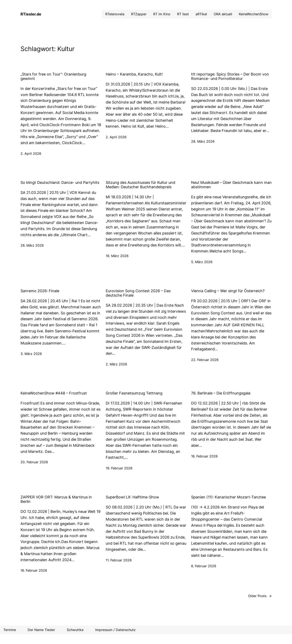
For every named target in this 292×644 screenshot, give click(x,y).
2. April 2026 (31, 154)
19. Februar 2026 (119, 468)
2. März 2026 (116, 364)
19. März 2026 (117, 256)
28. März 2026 (203, 141)
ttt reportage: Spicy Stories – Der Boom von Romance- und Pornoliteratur (230, 76)
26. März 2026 (32, 245)
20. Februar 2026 (34, 462)
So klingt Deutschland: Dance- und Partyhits (60, 182)
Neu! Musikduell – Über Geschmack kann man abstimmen (231, 185)
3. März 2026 (31, 354)
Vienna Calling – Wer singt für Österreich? (228, 291)
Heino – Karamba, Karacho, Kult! (134, 74)
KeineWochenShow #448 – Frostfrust (54, 393)
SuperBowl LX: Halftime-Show (132, 497)
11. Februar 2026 (119, 560)
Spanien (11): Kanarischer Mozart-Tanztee (228, 497)
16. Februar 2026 (204, 456)
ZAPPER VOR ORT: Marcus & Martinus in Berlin (56, 499)
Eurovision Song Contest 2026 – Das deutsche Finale (138, 293)
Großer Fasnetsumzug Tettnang (134, 393)
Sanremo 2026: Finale (40, 291)
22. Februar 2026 (205, 360)
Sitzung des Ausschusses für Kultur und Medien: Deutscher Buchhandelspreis (140, 185)
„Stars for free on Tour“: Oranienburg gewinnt (53, 76)
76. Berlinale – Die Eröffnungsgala (221, 393)
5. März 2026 (202, 262)
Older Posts (260, 596)
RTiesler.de (31, 14)
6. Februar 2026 (204, 566)
